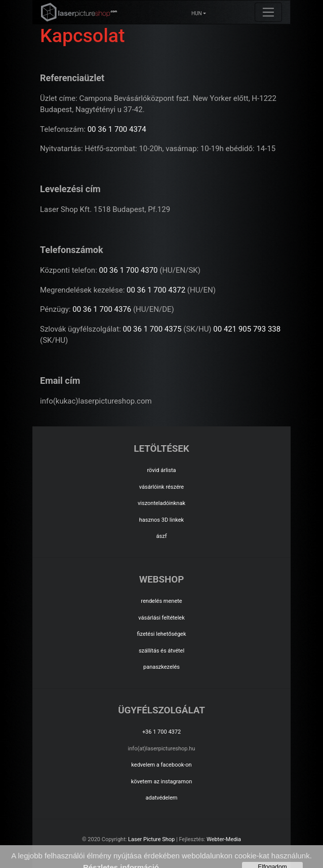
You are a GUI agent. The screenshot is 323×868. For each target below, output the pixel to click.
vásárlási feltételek (161, 618)
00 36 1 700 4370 (129, 270)
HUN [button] (197, 13)
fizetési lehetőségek (161, 634)
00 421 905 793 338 (247, 329)
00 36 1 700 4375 (152, 329)
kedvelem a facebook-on (161, 765)
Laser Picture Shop (151, 839)
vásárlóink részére (161, 487)
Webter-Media (224, 839)
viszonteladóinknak (161, 503)
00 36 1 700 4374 (117, 129)
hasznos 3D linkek (161, 520)
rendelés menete (161, 601)
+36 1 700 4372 (161, 732)
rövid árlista (161, 470)
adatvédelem (161, 798)
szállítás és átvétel (161, 651)
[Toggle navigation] (268, 12)
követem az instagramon (162, 782)
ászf (162, 536)
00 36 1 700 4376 (102, 309)
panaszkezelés (161, 667)
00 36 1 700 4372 (156, 290)
